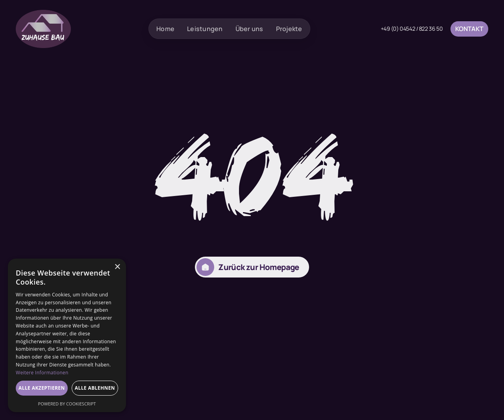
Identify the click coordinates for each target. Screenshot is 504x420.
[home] (43, 29)
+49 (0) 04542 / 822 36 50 (412, 29)
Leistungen (205, 29)
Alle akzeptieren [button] (42, 388)
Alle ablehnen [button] (95, 388)
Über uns (249, 29)
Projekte (289, 29)
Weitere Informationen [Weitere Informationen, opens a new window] (42, 373)
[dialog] (67, 335)
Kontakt (469, 29)
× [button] (117, 267)
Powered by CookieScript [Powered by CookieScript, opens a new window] (67, 404)
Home (165, 29)
